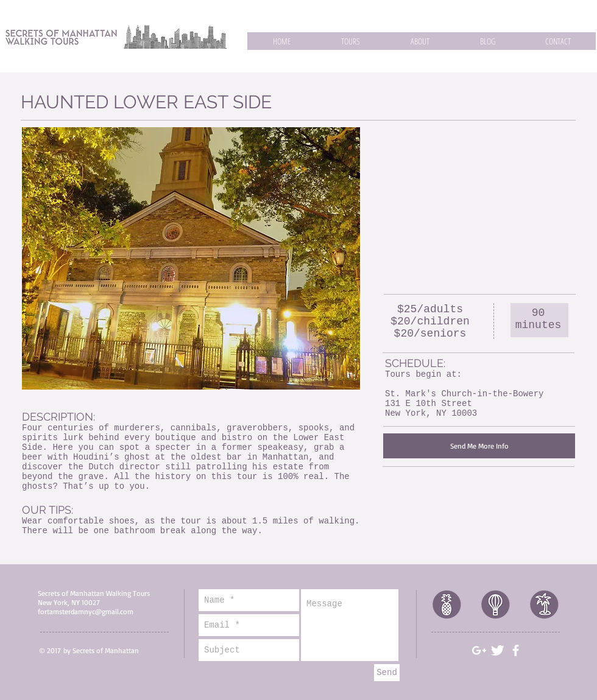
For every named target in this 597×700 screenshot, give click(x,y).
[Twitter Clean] (497, 650)
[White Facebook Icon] (516, 650)
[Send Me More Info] (479, 446)
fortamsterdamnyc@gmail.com (86, 611)
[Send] (387, 673)
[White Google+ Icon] (479, 650)
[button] (350, 41)
